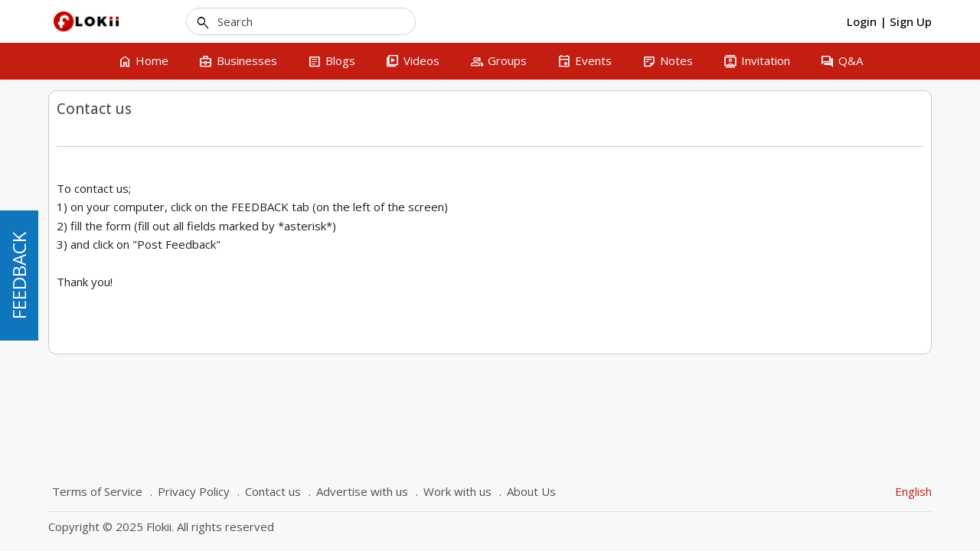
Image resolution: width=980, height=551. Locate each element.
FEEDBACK (19, 275)
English (913, 491)
